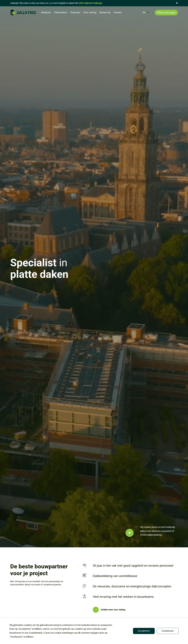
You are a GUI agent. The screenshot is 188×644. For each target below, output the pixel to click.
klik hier (98, 3)
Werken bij (105, 12)
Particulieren (61, 12)
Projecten (75, 12)
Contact (118, 12)
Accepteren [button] (144, 631)
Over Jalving (90, 12)
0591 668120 (85, 3)
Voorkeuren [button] (168, 631)
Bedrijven (46, 12)
